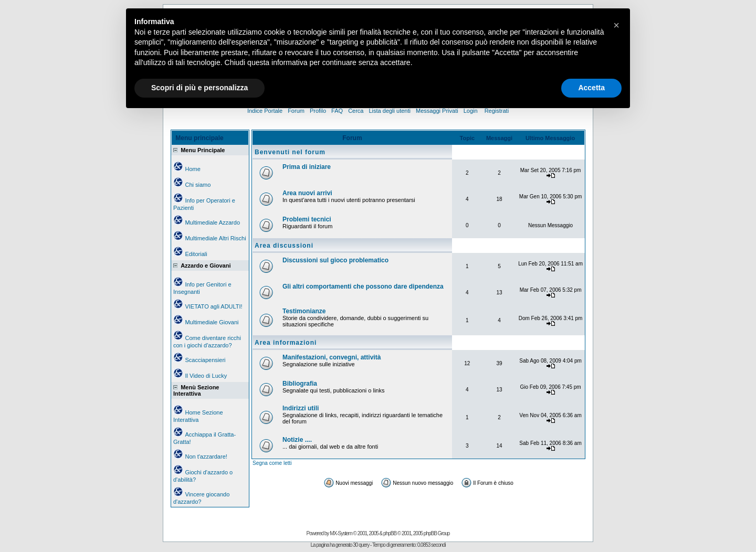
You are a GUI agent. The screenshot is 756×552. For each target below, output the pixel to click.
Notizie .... (297, 440)
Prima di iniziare (307, 167)
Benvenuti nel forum (290, 152)
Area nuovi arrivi (307, 193)
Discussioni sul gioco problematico (335, 260)
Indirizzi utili (301, 408)
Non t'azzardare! (206, 457)
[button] (616, 25)
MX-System (341, 533)
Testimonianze (304, 311)
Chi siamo (198, 185)
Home (192, 169)
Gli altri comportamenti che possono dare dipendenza (363, 286)
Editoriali (196, 254)
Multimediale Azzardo (212, 222)
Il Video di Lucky (206, 376)
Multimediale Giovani (212, 322)
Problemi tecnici (307, 219)
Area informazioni (286, 343)
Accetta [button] (591, 88)
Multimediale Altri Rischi (215, 238)
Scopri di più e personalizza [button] (199, 88)
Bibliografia (300, 384)
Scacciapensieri (205, 360)
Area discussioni (284, 246)
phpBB (390, 533)
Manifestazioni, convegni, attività (332, 357)
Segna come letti (272, 463)
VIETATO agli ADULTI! (213, 306)
